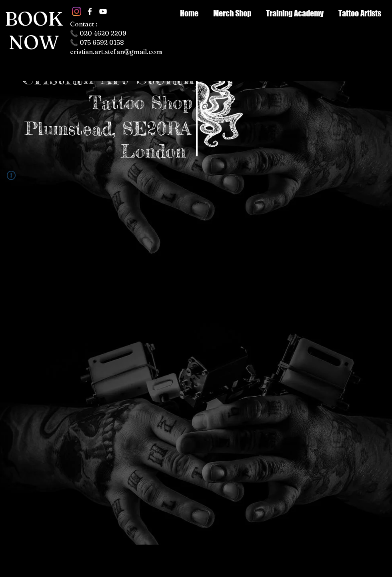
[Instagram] (77, 11)
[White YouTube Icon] (103, 11)
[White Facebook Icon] (90, 11)
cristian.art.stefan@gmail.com (116, 52)
